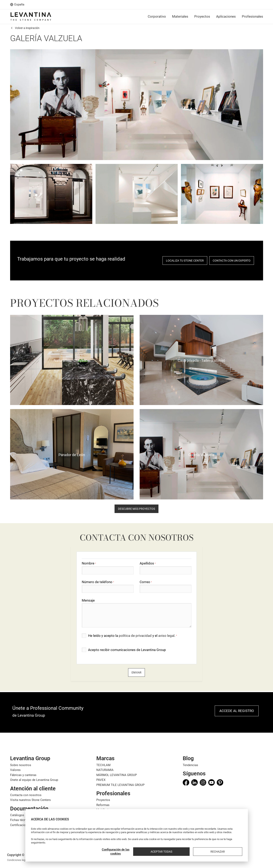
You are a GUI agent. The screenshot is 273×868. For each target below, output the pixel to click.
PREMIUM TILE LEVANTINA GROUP (120, 785)
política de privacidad (135, 636)
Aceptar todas (203, 852)
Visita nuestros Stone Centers (30, 800)
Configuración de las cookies (171, 852)
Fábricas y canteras (23, 775)
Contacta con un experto (232, 261)
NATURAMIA (105, 770)
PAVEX (101, 780)
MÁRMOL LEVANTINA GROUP (117, 775)
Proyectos (103, 800)
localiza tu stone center (185, 261)
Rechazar (232, 852)
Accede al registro (237, 711)
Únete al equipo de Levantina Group (34, 780)
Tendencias (190, 765)
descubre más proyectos (136, 509)
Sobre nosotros (21, 765)
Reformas (103, 805)
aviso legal (166, 636)
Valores (15, 770)
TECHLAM (103, 765)
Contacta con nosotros (26, 795)
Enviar (136, 672)
